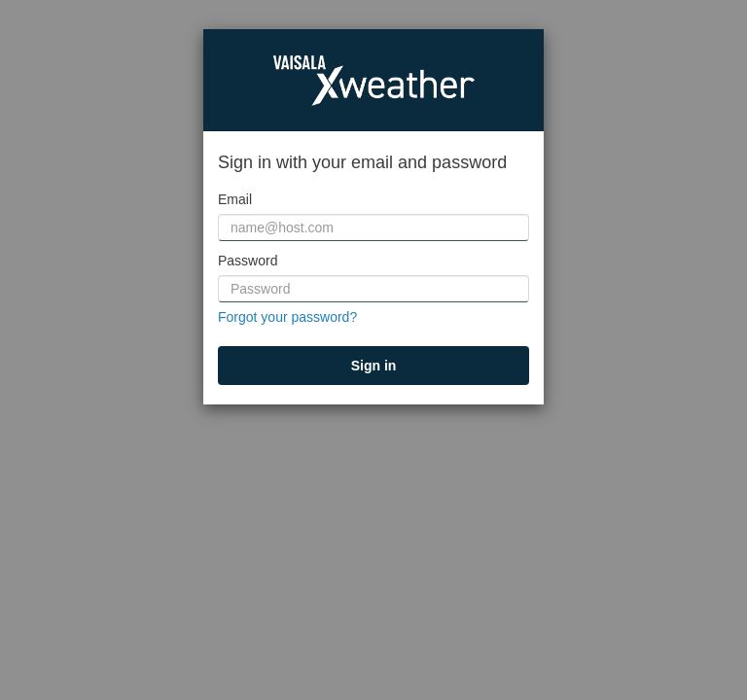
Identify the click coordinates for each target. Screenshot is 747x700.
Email (235, 199)
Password (248, 261)
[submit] (373, 366)
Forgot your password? (287, 317)
